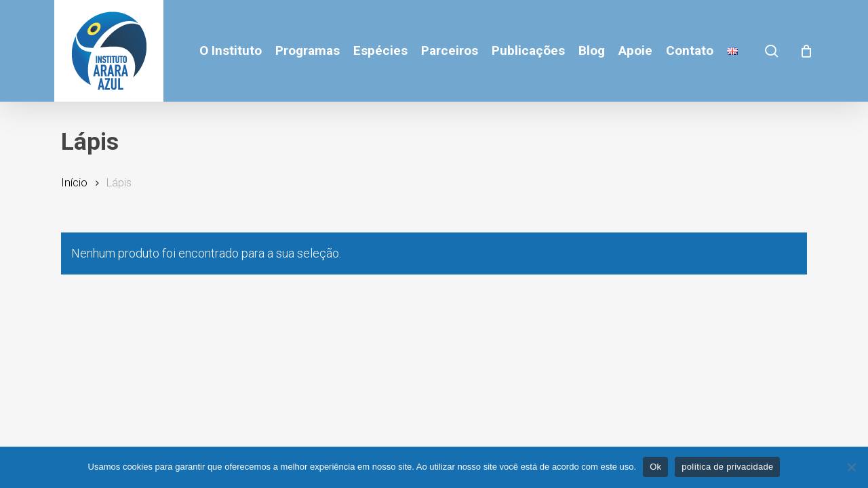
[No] (851, 467)
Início (74, 183)
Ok (655, 467)
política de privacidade (727, 467)
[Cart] (806, 51)
